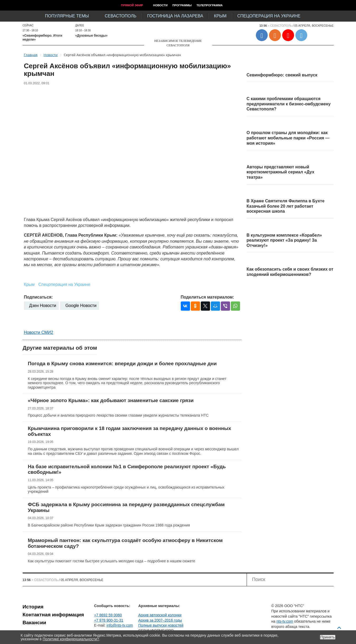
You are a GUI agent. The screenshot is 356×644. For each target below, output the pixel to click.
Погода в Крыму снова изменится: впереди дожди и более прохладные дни (122, 364)
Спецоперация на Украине (269, 16)
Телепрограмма (209, 5)
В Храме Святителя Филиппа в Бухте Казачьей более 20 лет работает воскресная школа (286, 206)
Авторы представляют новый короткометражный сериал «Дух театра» (281, 172)
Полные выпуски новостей (161, 625)
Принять (328, 637)
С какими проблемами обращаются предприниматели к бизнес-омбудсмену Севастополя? (289, 104)
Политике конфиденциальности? (71, 639)
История (33, 607)
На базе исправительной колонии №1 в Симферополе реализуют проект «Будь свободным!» (127, 469)
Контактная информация (53, 615)
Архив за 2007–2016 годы (160, 620)
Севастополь (120, 16)
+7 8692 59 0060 (108, 615)
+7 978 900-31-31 (109, 620)
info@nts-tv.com (120, 625)
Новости (160, 5)
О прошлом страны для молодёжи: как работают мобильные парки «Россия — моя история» (288, 138)
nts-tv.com (285, 621)
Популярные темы (67, 16)
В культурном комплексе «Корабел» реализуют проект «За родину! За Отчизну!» (284, 240)
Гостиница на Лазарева (175, 16)
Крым (220, 16)
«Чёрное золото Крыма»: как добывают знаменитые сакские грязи (111, 400)
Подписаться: (38, 297)
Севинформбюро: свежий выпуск (282, 75)
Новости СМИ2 (39, 332)
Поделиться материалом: (208, 297)
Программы (182, 5)
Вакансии (35, 623)
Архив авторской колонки (160, 615)
